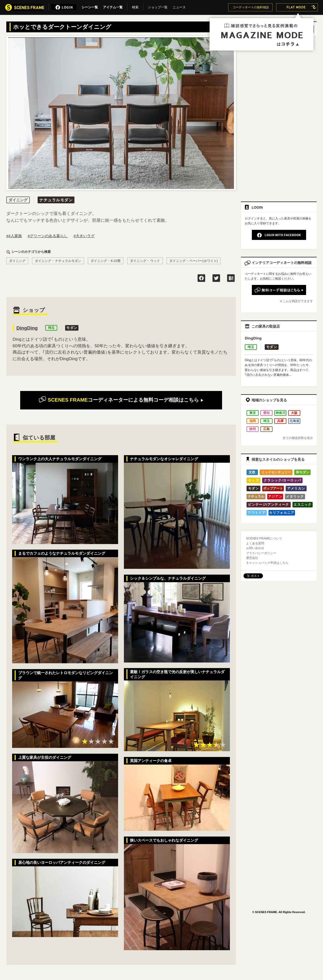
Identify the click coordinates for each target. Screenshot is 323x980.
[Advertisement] (266, 117)
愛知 (266, 413)
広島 (266, 429)
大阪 (294, 413)
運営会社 (252, 558)
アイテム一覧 (113, 6)
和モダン (303, 472)
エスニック (303, 505)
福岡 (253, 421)
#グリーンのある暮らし (48, 236)
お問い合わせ (255, 548)
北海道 (294, 421)
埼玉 (51, 328)
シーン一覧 (90, 6)
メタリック (295, 496)
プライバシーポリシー (261, 553)
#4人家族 (14, 236)
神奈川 (280, 413)
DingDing (27, 328)
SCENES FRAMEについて (264, 538)
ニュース (179, 6)
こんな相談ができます (298, 301)
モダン (72, 328)
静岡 (253, 429)
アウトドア (257, 513)
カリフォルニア (282, 513)
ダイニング (17, 261)
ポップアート (273, 488)
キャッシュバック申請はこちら (267, 563)
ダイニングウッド (145, 261)
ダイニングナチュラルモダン (58, 261)
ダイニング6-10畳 (106, 261)
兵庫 (280, 421)
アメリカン (296, 488)
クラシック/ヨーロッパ (282, 480)
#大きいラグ (84, 236)
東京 (253, 413)
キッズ (253, 480)
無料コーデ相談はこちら (121, 400)
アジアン (275, 496)
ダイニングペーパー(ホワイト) (194, 261)
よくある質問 (255, 543)
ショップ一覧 (158, 6)
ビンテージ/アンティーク (268, 505)
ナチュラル (256, 496)
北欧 (252, 472)
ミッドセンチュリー (276, 472)
